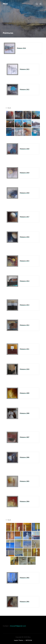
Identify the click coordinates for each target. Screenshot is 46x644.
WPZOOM (29, 640)
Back (8, 108)
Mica (5, 4)
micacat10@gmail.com (18, 626)
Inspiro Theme (18, 640)
